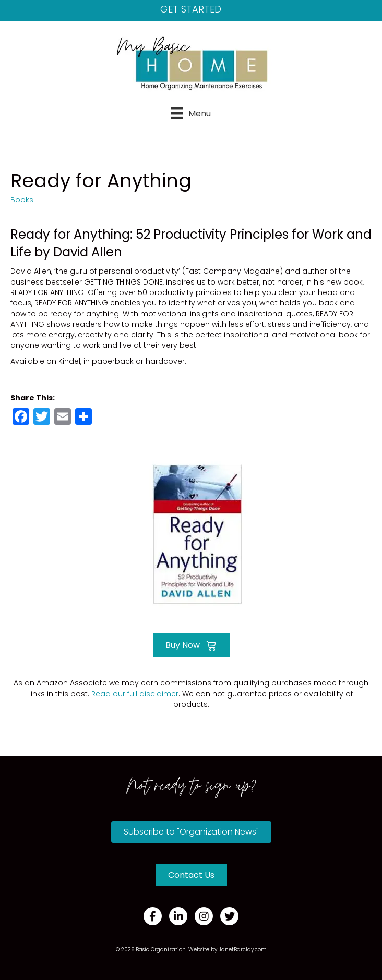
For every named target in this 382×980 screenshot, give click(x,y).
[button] (191, 832)
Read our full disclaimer (135, 694)
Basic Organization (161, 950)
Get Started (191, 9)
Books (22, 200)
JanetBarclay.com (243, 950)
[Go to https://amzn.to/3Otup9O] (191, 533)
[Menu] (191, 113)
